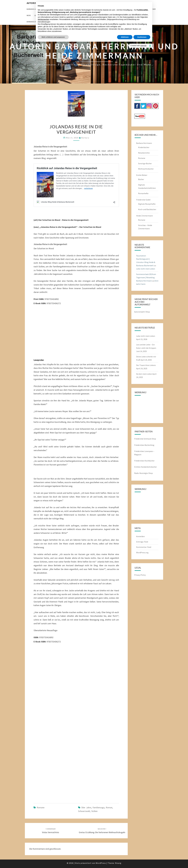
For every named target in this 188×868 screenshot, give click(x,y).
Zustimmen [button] (142, 37)
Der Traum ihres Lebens (146, 365)
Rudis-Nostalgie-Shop (143, 473)
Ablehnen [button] (125, 37)
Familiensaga (98, 807)
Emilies (138, 467)
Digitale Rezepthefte (147, 204)
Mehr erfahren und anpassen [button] (53, 37)
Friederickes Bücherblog (144, 445)
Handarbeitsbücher (149, 467)
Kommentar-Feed (144, 547)
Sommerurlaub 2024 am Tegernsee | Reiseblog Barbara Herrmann (146, 277)
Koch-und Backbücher (147, 209)
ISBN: (36, 637)
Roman (109, 807)
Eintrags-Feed (142, 542)
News (29, 15)
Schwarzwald (84, 811)
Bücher (141, 179)
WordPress (101, 863)
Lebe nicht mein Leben (146, 269)
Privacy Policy (140, 575)
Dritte (89, 15)
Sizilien (94, 811)
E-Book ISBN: (40, 303)
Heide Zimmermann (145, 216)
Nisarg (118, 863)
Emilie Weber (142, 175)
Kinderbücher (144, 147)
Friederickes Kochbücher (144, 461)
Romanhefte (143, 193)
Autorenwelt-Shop (142, 312)
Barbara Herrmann (144, 143)
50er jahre (86, 807)
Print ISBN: (39, 299)
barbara (85, 138)
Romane (41, 807)
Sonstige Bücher (145, 163)
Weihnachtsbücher (146, 169)
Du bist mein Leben (144, 374)
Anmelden (140, 536)
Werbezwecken (43, 19)
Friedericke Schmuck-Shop (145, 439)
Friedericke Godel (143, 200)
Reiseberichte (144, 153)
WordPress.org (142, 552)
